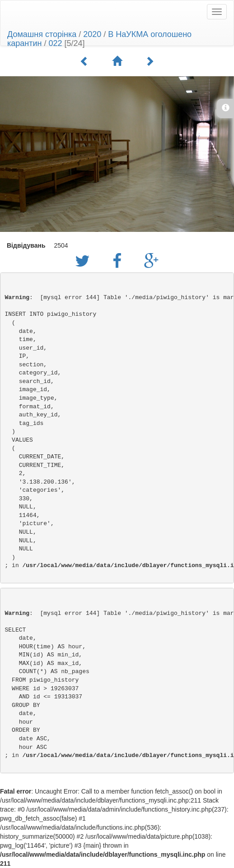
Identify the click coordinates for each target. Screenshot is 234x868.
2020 (92, 34)
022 (56, 43)
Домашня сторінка (42, 34)
